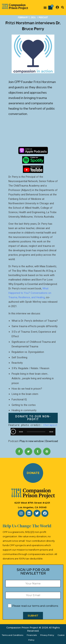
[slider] (36, 432)
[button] (45, 8)
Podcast (43, 17)
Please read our (33, 606)
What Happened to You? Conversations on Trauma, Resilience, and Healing (30, 293)
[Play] (13, 432)
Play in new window (32, 441)
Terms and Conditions (12, 635)
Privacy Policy (47, 635)
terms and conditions (45, 606)
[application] (33, 432)
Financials (32, 635)
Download (52, 441)
